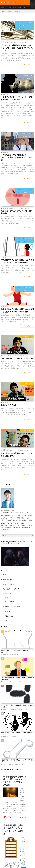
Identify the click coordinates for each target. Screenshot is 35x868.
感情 (15, 43)
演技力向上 (11, 7)
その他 (5, 575)
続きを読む (27, 65)
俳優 (4, 451)
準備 (21, 356)
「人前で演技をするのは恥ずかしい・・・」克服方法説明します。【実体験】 (16, 157)
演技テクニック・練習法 (26, 22)
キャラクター (6, 43)
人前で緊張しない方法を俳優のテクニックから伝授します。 (17, 455)
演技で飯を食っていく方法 (10, 589)
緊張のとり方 (28, 208)
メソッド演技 (8, 602)
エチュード (8, 597)
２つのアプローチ (15, 356)
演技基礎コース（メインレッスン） (24, 7)
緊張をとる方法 (23, 29)
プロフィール (4, 7)
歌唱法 (12, 208)
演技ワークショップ (14, 451)
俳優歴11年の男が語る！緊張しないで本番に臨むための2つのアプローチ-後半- (17, 261)
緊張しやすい (21, 208)
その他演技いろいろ (27, 76)
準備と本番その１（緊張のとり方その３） (17, 358)
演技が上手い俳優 (8, 584)
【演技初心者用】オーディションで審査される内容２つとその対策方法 (17, 98)
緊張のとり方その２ (9, 405)
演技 (15, 208)
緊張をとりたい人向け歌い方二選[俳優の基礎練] (17, 212)
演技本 (6, 611)
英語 (4, 621)
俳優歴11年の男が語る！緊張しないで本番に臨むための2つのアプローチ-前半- (17, 310)
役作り (12, 43)
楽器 (18, 43)
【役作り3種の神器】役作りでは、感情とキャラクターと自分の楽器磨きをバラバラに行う (17, 48)
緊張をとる (23, 43)
